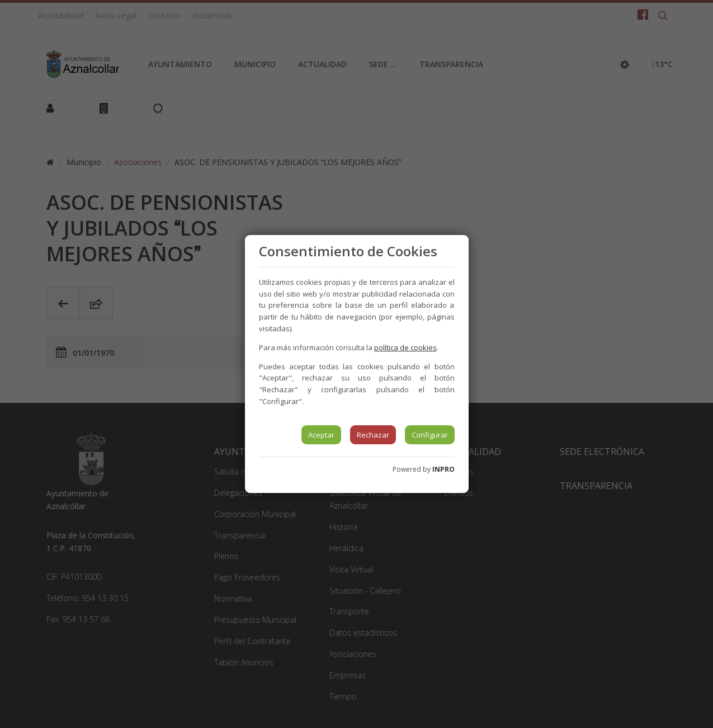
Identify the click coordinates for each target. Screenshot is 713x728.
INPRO (443, 469)
